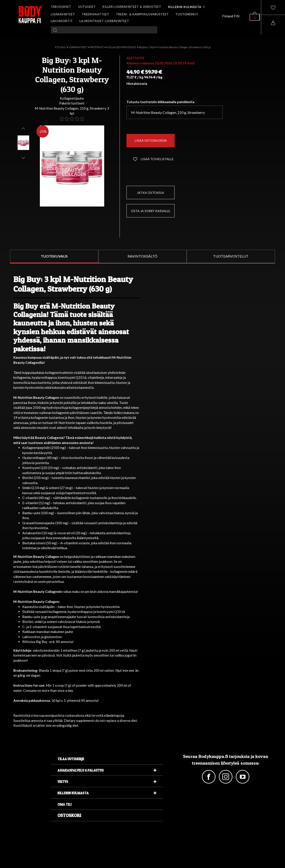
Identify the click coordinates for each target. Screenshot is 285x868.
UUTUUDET (87, 7)
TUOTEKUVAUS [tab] (54, 256)
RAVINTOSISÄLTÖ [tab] (142, 256)
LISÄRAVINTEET (63, 14)
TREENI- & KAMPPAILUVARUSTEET (142, 14)
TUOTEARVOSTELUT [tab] (231, 256)
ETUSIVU (61, 47)
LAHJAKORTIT (62, 21)
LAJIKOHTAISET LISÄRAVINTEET (104, 21)
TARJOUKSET (61, 7)
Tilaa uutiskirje (71, 759)
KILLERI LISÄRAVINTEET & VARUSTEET (132, 7)
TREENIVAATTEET (96, 14)
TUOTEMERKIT (187, 14)
